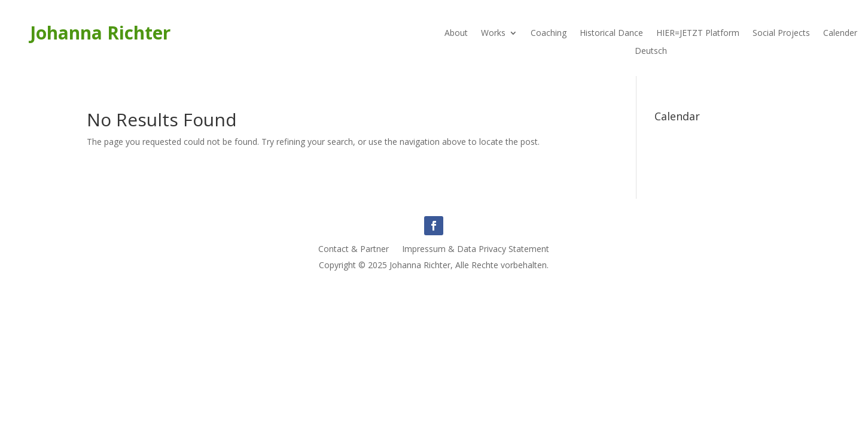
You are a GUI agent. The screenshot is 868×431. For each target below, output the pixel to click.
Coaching (549, 34)
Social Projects (781, 34)
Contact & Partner (354, 250)
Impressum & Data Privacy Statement (476, 250)
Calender (840, 34)
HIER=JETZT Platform (698, 34)
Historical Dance (611, 34)
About (456, 34)
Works (493, 34)
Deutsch (651, 51)
